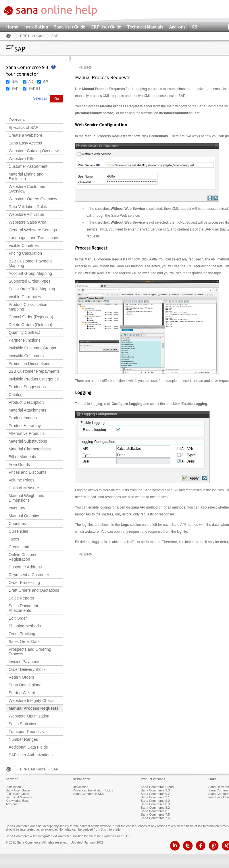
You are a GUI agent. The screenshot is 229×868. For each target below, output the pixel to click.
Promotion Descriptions (29, 363)
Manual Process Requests (34, 708)
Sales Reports (21, 598)
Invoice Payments (25, 662)
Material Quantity (24, 516)
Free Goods (19, 465)
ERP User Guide (106, 27)
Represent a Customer (29, 575)
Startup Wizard (22, 693)
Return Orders (21, 677)
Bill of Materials (22, 457)
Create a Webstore (25, 135)
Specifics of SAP (24, 127)
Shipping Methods (25, 626)
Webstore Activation (26, 214)
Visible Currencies (25, 297)
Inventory (17, 508)
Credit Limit (19, 547)
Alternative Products (27, 433)
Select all (40, 98)
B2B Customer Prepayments (34, 371)
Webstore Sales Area (27, 222)
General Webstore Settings (33, 230)
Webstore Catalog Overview (34, 151)
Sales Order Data (24, 642)
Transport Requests (26, 732)
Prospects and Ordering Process (30, 652)
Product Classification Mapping (28, 307)
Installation (36, 27)
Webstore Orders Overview (33, 199)
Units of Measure (24, 488)
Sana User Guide (70, 27)
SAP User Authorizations (31, 755)
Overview (17, 120)
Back (88, 67)
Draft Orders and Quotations (34, 590)
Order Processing (24, 583)
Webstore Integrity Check (31, 701)
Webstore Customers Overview (27, 189)
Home (12, 27)
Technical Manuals (145, 27)
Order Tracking (22, 634)
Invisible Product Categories (34, 379)
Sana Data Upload (25, 685)
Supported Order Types (29, 281)
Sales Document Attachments (23, 608)
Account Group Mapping (30, 273)
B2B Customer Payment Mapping (30, 263)
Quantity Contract (24, 332)
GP (46, 82)
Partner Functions (25, 340)
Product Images (23, 418)
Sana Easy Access (25, 143)
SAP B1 (34, 89)
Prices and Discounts (28, 472)
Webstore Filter (22, 159)
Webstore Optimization (29, 716)
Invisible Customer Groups (32, 348)
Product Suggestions (27, 387)
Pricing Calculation (25, 253)
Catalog (16, 395)
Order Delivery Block (27, 669)
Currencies (18, 531)
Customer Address (25, 567)
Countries (17, 524)
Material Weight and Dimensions (26, 498)
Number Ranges (23, 739)
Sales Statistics (22, 724)
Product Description (26, 402)
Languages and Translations (34, 238)
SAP (15, 89)
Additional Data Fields (28, 747)
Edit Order (18, 618)
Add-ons (177, 27)
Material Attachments (27, 410)
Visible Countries (24, 245)
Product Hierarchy (25, 426)
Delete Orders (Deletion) (30, 325)
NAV (15, 82)
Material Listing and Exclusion (26, 176)
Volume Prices (21, 480)
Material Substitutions (28, 441)
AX (31, 82)
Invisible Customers (26, 356)
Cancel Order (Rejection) (31, 317)
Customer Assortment (28, 166)
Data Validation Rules (28, 207)
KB (194, 27)
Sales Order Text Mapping (32, 289)
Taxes (14, 539)
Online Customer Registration (24, 557)
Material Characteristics (30, 449)
